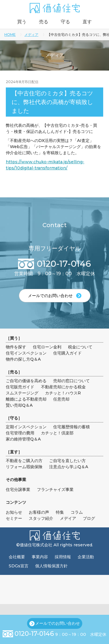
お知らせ (14, 512)
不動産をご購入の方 (24, 461)
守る (65, 22)
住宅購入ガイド (67, 353)
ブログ (89, 518)
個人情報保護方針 (51, 566)
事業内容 (40, 557)
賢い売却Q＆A (19, 405)
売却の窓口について (72, 381)
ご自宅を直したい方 (67, 461)
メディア (31, 35)
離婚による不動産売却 (26, 399)
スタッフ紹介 (41, 518)
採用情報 (63, 557)
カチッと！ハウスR (63, 393)
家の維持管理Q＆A (23, 439)
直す (87, 22)
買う (22, 22)
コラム (77, 512)
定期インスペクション (26, 427)
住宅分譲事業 (18, 489)
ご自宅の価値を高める (26, 381)
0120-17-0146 (34, 634)
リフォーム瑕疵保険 (24, 467)
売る (44, 22)
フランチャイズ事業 (55, 489)
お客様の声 (39, 512)
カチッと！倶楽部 (57, 433)
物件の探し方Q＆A (23, 359)
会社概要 (17, 557)
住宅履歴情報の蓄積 (72, 427)
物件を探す (16, 347)
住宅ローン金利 (47, 347)
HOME (10, 35)
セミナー (14, 518)
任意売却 (61, 399)
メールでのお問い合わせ (58, 623)
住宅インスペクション (26, 353)
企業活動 (86, 557)
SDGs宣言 (19, 566)
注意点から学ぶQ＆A (69, 467)
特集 (60, 512)
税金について (80, 347)
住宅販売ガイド (20, 387)
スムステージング (22, 393)
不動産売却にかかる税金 (63, 387)
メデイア (68, 518)
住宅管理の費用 (20, 433)
